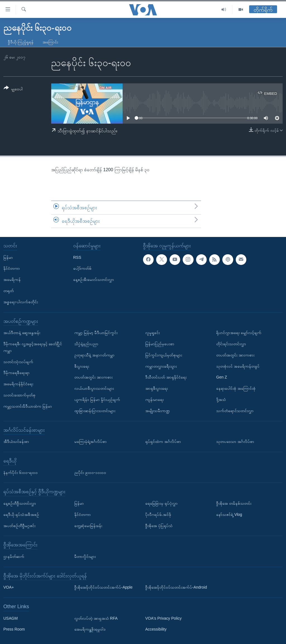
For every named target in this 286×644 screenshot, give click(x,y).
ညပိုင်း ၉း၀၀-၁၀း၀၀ (90, 472)
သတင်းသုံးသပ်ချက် (18, 361)
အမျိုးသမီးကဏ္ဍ (158, 410)
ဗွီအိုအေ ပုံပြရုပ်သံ (159, 525)
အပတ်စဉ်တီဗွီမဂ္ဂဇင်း (19, 525)
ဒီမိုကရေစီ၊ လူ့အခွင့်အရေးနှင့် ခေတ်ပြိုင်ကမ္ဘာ (33, 347)
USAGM (10, 618)
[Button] (13, 89)
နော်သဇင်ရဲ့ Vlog (229, 514)
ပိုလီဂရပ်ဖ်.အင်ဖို (158, 514)
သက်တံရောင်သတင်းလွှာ (235, 410)
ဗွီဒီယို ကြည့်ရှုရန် (21, 42)
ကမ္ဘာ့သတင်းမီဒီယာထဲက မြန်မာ (28, 406)
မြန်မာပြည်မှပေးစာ (160, 344)
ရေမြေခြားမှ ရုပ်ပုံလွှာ (161, 503)
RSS (77, 257)
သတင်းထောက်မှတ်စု (19, 395)
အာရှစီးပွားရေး (157, 388)
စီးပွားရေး (82, 366)
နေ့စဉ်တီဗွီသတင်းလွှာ (20, 503)
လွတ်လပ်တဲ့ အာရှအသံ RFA (96, 618)
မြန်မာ (8, 257)
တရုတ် (9, 291)
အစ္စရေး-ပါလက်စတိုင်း (21, 302)
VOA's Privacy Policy (163, 618)
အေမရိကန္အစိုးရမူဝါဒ (90, 629)
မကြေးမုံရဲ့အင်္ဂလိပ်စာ (90, 441)
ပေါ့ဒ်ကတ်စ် (82, 268)
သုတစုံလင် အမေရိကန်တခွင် (238, 366)
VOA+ (9, 587)
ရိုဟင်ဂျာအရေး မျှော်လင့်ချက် (239, 333)
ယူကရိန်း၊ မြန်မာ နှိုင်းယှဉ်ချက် (97, 399)
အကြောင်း (50, 42)
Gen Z (222, 377)
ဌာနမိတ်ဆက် (14, 556)
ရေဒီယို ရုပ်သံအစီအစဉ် (21, 514)
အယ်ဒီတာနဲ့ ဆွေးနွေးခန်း (22, 333)
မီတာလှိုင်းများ (85, 556)
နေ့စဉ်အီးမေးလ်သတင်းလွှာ (94, 279)
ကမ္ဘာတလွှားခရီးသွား (161, 366)
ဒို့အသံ (221, 399)
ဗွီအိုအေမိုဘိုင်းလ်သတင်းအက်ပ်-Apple (103, 587)
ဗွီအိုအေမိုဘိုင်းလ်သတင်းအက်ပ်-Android (176, 587)
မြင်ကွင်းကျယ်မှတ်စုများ (164, 355)
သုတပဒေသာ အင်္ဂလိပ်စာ (235, 441)
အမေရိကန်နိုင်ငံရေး (18, 384)
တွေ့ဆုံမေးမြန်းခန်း (88, 525)
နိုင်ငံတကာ (12, 268)
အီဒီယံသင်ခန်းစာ (16, 441)
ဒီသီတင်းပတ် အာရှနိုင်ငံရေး (166, 377)
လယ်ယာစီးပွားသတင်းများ (94, 388)
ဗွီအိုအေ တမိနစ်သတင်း (234, 503)
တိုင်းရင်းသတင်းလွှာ (231, 344)
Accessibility (156, 629)
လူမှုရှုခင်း (152, 333)
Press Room (14, 629)
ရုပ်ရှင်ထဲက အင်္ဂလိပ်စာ (163, 441)
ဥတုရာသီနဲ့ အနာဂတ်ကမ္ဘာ (94, 355)
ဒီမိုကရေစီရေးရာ (16, 373)
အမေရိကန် (12, 279)
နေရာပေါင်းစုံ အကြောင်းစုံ (236, 388)
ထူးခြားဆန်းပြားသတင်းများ (95, 410)
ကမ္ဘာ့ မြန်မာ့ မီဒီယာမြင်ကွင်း (96, 333)
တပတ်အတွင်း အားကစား (93, 377)
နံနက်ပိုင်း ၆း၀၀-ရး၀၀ (21, 472)
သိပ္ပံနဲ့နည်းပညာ (86, 344)
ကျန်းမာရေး (154, 399)
